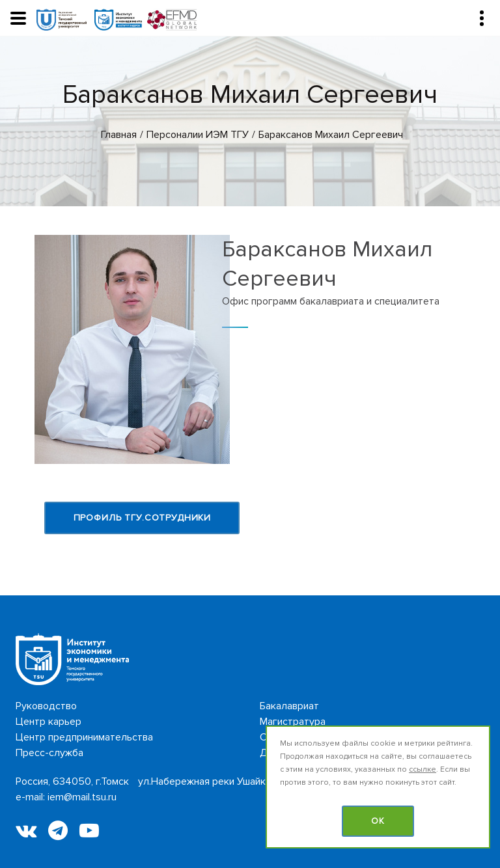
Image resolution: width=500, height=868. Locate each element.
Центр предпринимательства (84, 737)
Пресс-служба (49, 753)
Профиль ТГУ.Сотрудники (142, 518)
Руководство (46, 706)
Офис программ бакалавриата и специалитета (331, 301)
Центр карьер (49, 722)
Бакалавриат (289, 706)
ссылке (423, 769)
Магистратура (293, 722)
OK (378, 821)
